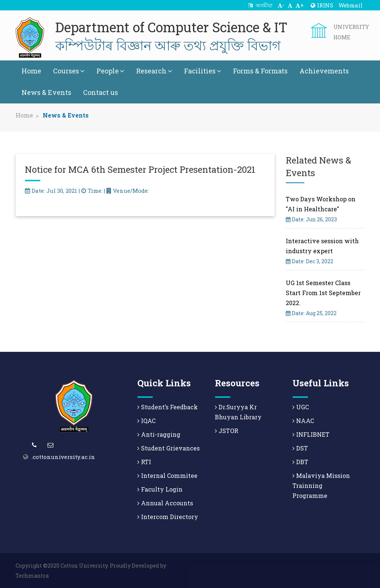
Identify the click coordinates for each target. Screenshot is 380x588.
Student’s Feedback (168, 407)
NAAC (303, 421)
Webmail (350, 5)
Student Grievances (168, 448)
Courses (69, 71)
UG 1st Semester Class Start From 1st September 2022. (323, 293)
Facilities (203, 71)
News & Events (46, 92)
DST (300, 448)
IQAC (146, 421)
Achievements (324, 71)
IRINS (322, 5)
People (110, 71)
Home (31, 71)
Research (154, 71)
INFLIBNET (311, 434)
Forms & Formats (260, 71)
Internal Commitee (167, 475)
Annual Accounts (165, 503)
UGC (301, 407)
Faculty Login (160, 489)
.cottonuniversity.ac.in (63, 457)
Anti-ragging (159, 434)
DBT (300, 462)
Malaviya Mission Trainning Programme (321, 485)
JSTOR (227, 431)
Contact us (101, 92)
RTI (144, 462)
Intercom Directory (168, 517)
